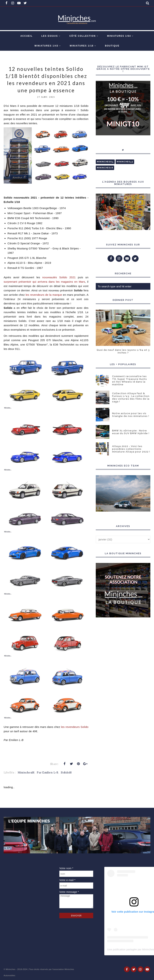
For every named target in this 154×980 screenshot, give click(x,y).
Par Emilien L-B (48, 772)
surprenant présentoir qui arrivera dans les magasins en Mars (44, 282)
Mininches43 (125, 162)
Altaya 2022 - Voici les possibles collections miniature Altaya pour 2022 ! (131, 449)
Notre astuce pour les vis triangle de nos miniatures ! (131, 415)
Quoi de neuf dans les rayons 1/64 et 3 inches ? (123, 351)
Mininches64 (105, 162)
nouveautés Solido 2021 (59, 277)
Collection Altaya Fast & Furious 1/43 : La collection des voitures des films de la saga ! (131, 397)
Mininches (11, 969)
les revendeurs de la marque (44, 295)
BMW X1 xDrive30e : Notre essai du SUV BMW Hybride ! (131, 432)
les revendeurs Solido (75, 727)
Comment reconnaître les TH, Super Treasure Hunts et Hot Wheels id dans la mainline (130, 380)
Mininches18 (26, 772)
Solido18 (66, 772)
